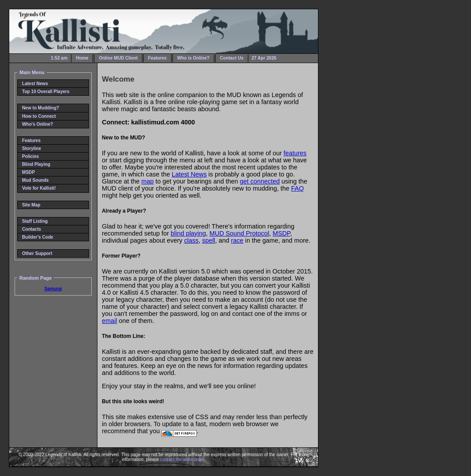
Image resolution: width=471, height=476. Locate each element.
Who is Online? (193, 58)
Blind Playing (36, 164)
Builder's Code (38, 237)
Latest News (35, 84)
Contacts (32, 229)
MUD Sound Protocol (239, 233)
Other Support (37, 253)
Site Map (31, 205)
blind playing (188, 233)
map (148, 181)
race (237, 240)
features (295, 153)
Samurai (53, 289)
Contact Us (232, 58)
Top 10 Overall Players (46, 92)
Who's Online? (37, 124)
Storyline (32, 148)
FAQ (297, 188)
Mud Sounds (35, 180)
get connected (260, 181)
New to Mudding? (41, 108)
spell (209, 240)
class (191, 240)
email (109, 321)
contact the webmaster (182, 459)
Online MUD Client (118, 58)
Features (157, 58)
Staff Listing (35, 221)
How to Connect (39, 116)
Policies (30, 156)
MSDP (28, 172)
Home (82, 58)
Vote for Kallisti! (39, 188)
